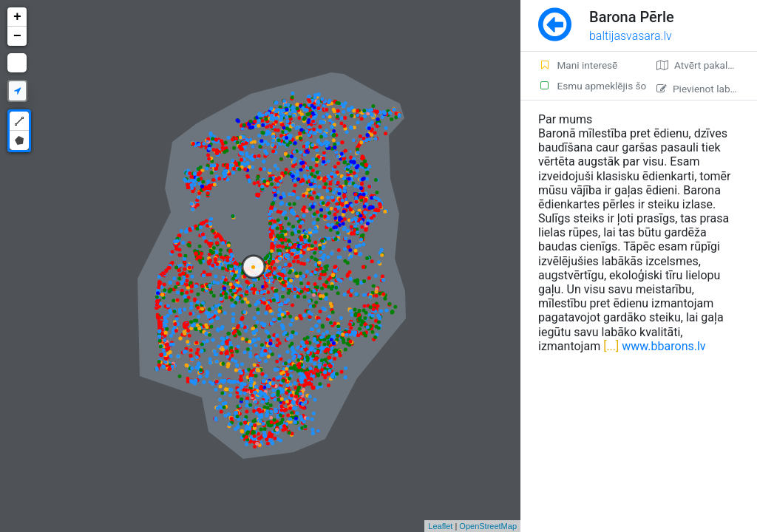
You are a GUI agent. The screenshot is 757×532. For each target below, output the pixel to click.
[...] (610, 346)
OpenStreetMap (488, 526)
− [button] (17, 36)
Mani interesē (578, 65)
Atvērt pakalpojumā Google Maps (707, 65)
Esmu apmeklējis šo (588, 86)
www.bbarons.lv (663, 346)
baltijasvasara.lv (631, 36)
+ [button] (17, 17)
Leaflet (440, 526)
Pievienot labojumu (707, 89)
